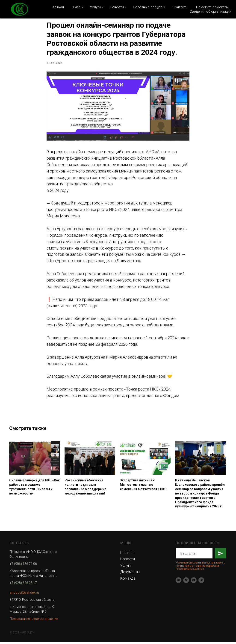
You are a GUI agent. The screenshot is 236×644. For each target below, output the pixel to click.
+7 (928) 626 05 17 (23, 585)
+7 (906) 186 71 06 (23, 566)
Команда (128, 581)
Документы (130, 574)
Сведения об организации (211, 11)
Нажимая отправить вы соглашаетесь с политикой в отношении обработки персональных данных (200, 568)
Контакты (181, 7)
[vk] (178, 582)
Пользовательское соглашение (34, 621)
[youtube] (194, 582)
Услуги (95, 7)
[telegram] (201, 582)
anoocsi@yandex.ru (24, 595)
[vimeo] (186, 582)
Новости (117, 7)
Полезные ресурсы (149, 7)
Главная (58, 7)
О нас (76, 7)
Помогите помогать (212, 7)
